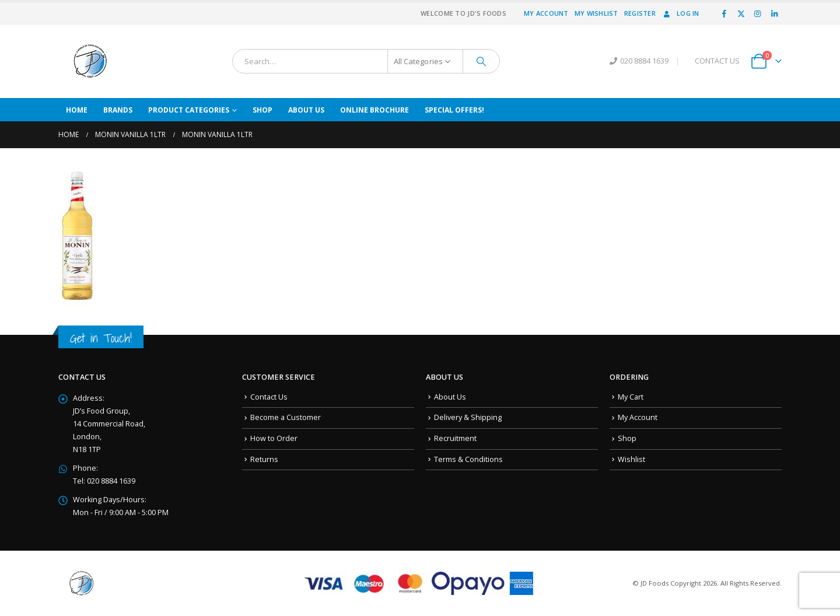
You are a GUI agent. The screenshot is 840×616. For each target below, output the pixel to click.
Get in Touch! (101, 338)
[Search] (481, 61)
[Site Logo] (90, 61)
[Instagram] (758, 13)
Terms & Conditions (468, 459)
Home (77, 110)
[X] (741, 13)
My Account (546, 13)
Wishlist (631, 459)
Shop (262, 110)
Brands (118, 110)
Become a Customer (286, 417)
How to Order (274, 438)
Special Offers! (454, 110)
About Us (306, 110)
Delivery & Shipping (468, 417)
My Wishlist (596, 13)
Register (640, 13)
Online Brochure (374, 110)
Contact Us (269, 397)
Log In (680, 13)
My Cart (631, 397)
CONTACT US (717, 61)
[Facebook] (724, 13)
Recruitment (455, 438)
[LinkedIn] (774, 13)
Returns (264, 459)
